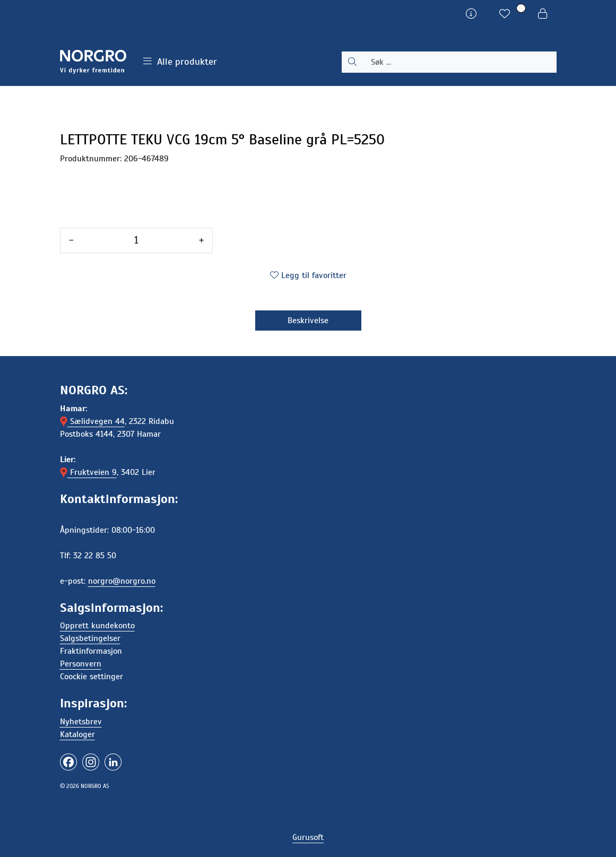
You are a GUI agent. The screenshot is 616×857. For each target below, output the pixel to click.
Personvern (81, 664)
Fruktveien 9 (88, 472)
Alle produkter (180, 62)
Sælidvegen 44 (92, 421)
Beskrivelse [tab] (308, 321)
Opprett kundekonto (97, 626)
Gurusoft (308, 837)
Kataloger (77, 734)
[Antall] (136, 240)
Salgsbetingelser (90, 638)
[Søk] (460, 62)
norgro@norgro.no (122, 581)
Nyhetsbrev (81, 722)
